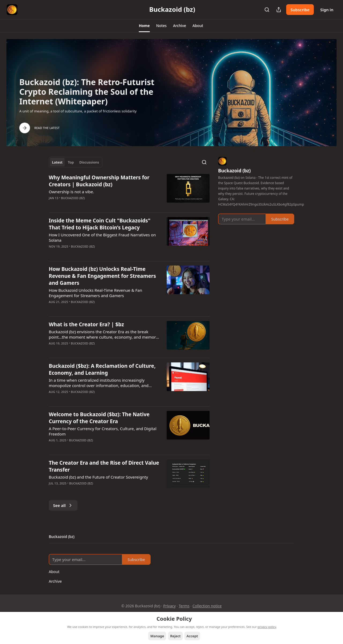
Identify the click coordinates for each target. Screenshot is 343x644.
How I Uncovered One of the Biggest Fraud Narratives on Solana (102, 237)
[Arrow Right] (25, 128)
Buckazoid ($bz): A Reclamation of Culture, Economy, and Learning (102, 369)
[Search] (267, 10)
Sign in (327, 10)
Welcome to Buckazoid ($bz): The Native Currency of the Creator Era (99, 418)
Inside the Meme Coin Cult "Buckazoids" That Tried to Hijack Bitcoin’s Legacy (100, 224)
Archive (55, 581)
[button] (144, 26)
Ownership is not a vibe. (71, 192)
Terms (184, 606)
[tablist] (76, 162)
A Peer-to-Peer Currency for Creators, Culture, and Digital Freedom (103, 431)
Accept (192, 636)
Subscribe (300, 10)
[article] (129, 191)
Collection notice (207, 606)
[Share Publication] (279, 10)
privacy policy (267, 627)
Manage (157, 636)
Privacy (169, 606)
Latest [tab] (57, 162)
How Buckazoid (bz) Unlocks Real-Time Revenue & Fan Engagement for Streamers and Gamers (102, 276)
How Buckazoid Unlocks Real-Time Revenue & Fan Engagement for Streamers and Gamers (96, 293)
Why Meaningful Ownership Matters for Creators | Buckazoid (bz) (99, 181)
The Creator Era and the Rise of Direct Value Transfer (104, 466)
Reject (175, 636)
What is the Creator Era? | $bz (86, 324)
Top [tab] (71, 162)
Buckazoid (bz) (73, 198)
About (54, 572)
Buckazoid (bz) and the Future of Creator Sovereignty (98, 477)
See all (63, 505)
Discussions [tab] (89, 162)
